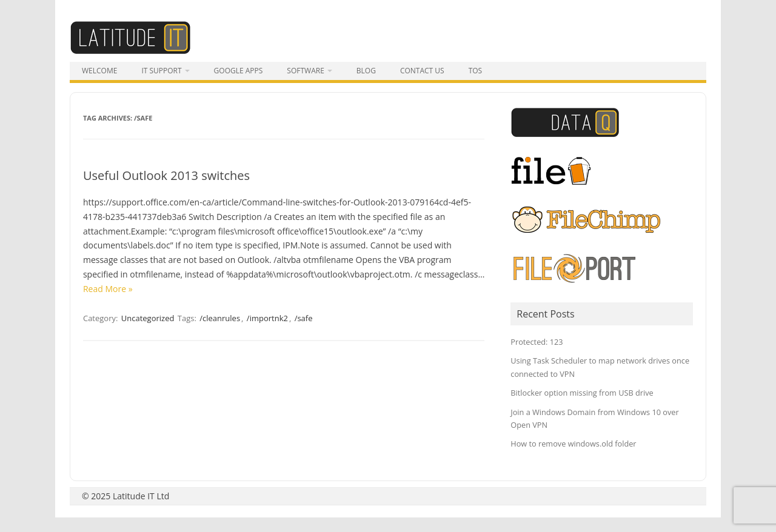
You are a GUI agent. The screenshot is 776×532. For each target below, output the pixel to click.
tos (476, 71)
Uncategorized (148, 318)
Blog (366, 71)
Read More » (108, 289)
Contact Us (422, 71)
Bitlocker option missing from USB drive (582, 393)
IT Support (161, 71)
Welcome (99, 71)
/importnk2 (267, 318)
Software (305, 71)
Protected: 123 (537, 342)
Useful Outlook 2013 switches (166, 175)
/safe (304, 318)
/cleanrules (220, 318)
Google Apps (239, 71)
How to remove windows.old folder (573, 444)
